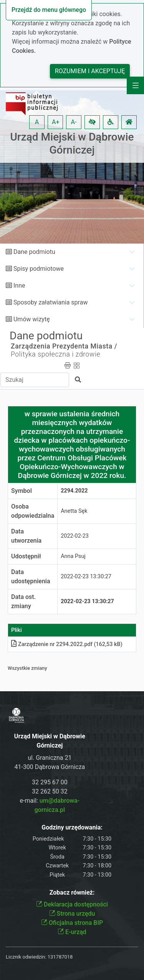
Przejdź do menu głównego (49, 10)
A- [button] (74, 122)
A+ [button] (56, 122)
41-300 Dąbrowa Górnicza (50, 767)
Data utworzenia (26, 536)
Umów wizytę (32, 319)
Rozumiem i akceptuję (90, 71)
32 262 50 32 (50, 791)
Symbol (22, 491)
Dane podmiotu (34, 252)
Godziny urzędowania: (72, 827)
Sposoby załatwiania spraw (50, 302)
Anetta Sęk (74, 511)
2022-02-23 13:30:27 (86, 577)
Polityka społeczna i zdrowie (55, 354)
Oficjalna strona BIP (72, 923)
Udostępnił (26, 556)
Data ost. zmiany (23, 601)
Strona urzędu (72, 914)
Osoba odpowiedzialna (33, 511)
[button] (92, 122)
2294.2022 (74, 491)
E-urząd (72, 932)
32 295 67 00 (50, 782)
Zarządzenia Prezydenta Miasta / (64, 346)
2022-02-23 (75, 536)
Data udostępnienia (31, 577)
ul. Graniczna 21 (50, 758)
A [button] (37, 122)
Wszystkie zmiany (27, 668)
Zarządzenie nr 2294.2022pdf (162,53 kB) (67, 644)
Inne (19, 285)
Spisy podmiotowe (39, 269)
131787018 (60, 957)
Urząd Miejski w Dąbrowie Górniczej (72, 143)
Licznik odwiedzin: (26, 957)
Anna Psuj (73, 556)
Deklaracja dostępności (72, 904)
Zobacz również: (72, 892)
